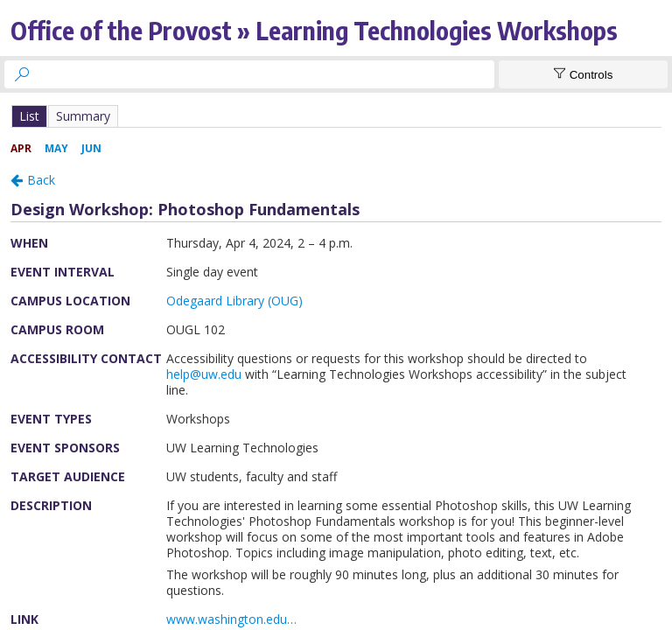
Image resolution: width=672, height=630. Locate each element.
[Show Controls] (583, 74)
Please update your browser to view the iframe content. (336, 116)
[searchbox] (265, 74)
